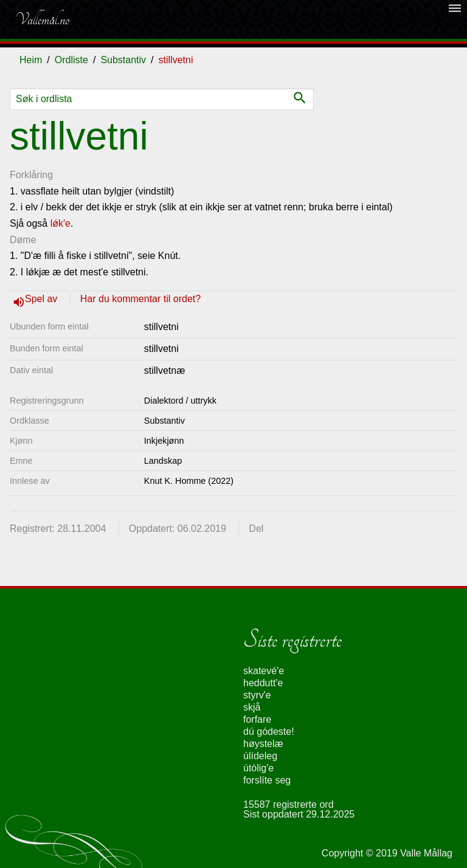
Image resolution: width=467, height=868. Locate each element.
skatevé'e (264, 671)
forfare (257, 719)
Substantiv (123, 60)
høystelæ (263, 744)
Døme (23, 240)
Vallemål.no (42, 19)
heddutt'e (263, 683)
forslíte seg (267, 780)
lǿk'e (61, 223)
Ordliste (71, 60)
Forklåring (31, 175)
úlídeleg (260, 756)
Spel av (43, 299)
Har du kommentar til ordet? (140, 299)
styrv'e (257, 695)
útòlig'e (258, 768)
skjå (252, 707)
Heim (31, 60)
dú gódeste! (269, 732)
